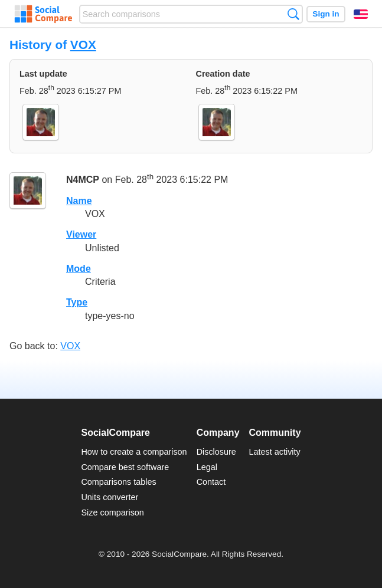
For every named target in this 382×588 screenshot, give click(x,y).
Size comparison (112, 513)
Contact (211, 482)
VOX (83, 45)
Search (293, 14)
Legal (207, 467)
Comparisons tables (118, 482)
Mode (79, 269)
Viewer (81, 234)
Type (77, 302)
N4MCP (83, 180)
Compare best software (125, 467)
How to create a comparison (134, 452)
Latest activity (275, 452)
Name (79, 201)
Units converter (110, 497)
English (361, 14)
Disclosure (216, 452)
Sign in (326, 14)
